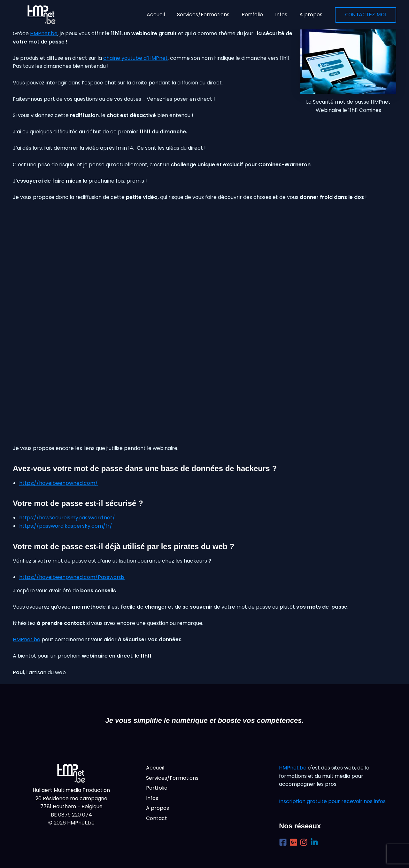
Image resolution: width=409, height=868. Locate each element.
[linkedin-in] (316, 842)
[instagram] (305, 842)
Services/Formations (172, 778)
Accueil (155, 768)
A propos (158, 808)
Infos (152, 798)
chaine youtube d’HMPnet (135, 58)
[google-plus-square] (295, 842)
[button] (366, 15)
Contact (157, 818)
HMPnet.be (44, 33)
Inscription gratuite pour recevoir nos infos (332, 801)
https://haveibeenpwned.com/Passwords (72, 577)
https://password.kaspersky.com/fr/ (66, 526)
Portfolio (157, 788)
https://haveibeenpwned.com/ (58, 483)
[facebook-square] (284, 842)
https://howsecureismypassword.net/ (67, 518)
